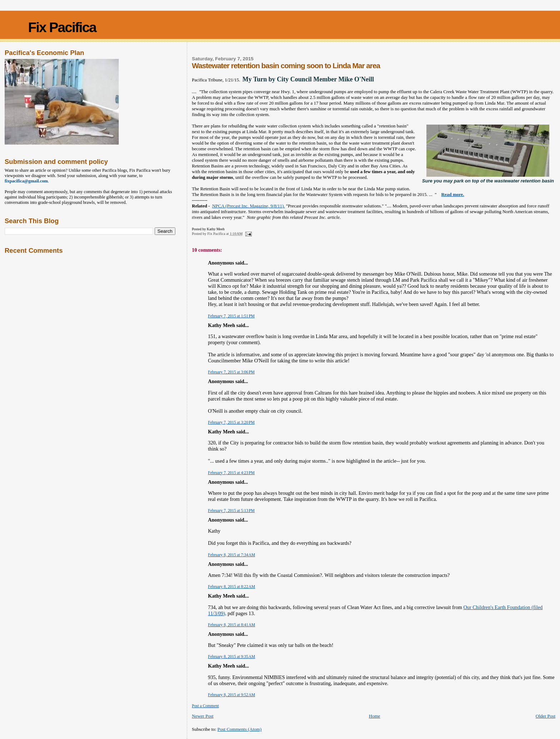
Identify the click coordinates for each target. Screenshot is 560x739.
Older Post (546, 716)
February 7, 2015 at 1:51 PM (231, 316)
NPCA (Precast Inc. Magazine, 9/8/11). (249, 206)
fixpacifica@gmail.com (26, 181)
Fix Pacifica (62, 27)
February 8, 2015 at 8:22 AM (231, 587)
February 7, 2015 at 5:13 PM (231, 511)
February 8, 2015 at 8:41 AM (231, 625)
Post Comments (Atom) (240, 729)
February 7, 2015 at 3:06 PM (231, 372)
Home (375, 716)
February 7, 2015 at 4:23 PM (231, 473)
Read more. (453, 194)
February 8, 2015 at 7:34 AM (231, 555)
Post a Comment (205, 706)
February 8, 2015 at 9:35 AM (231, 657)
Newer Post (202, 716)
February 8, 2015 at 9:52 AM (231, 695)
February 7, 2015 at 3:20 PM (231, 422)
